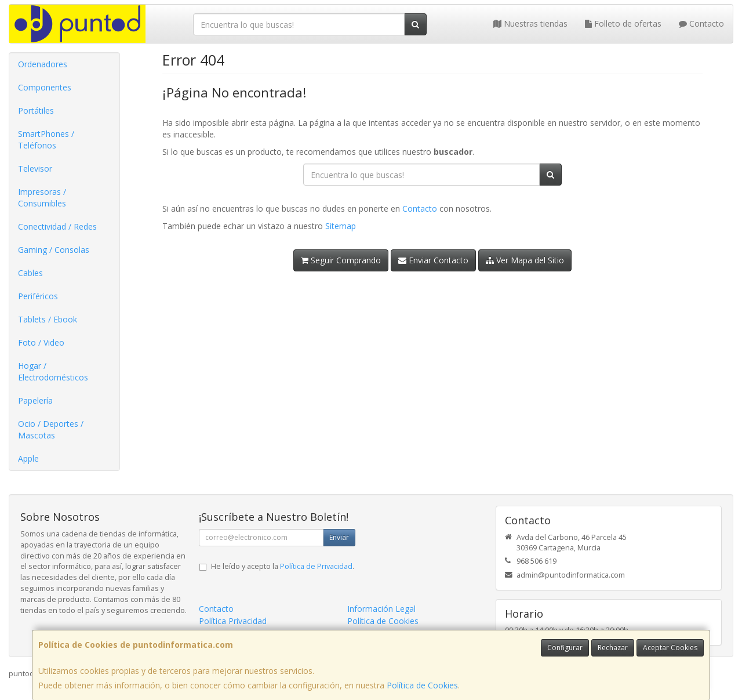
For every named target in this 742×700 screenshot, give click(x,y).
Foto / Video (41, 342)
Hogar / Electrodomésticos (53, 371)
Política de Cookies (422, 685)
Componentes (45, 87)
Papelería (35, 400)
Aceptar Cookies (670, 648)
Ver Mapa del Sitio (525, 260)
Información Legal (381, 609)
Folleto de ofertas (623, 23)
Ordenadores (43, 64)
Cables (30, 273)
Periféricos (38, 296)
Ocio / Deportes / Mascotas (51, 429)
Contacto (701, 23)
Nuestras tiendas (530, 23)
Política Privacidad (233, 621)
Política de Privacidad (316, 566)
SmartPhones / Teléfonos (46, 139)
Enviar (339, 537)
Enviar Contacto (433, 260)
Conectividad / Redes (57, 226)
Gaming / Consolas (54, 250)
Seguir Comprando (341, 260)
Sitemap (341, 226)
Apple (28, 458)
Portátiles (36, 110)
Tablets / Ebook (48, 319)
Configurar (565, 648)
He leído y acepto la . (283, 566)
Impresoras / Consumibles (42, 197)
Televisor (35, 168)
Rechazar (613, 648)
